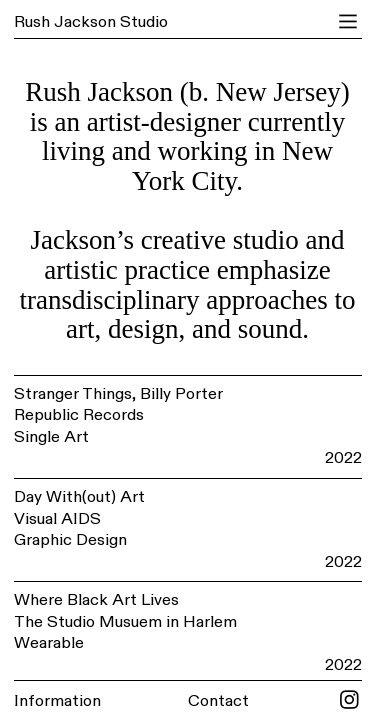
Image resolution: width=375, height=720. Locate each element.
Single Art (51, 437)
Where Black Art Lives (96, 600)
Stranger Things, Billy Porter (118, 394)
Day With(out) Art (79, 497)
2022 (343, 458)
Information (57, 701)
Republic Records (79, 415)
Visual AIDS (57, 519)
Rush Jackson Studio (91, 22)
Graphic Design (70, 540)
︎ (348, 22)
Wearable (49, 643)
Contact (218, 701)
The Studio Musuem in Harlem (125, 622)
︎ (349, 701)
